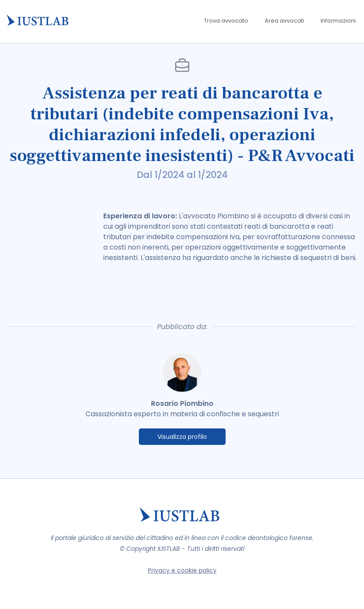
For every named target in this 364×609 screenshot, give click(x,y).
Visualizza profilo (182, 437)
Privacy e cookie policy (182, 570)
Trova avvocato (226, 21)
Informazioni (338, 21)
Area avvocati (284, 21)
